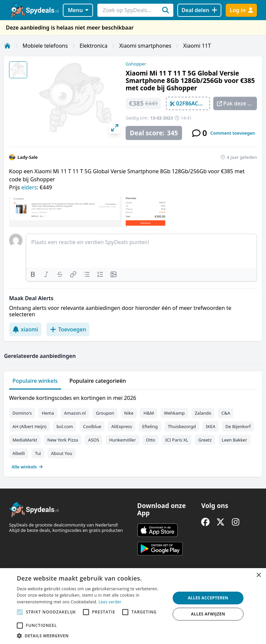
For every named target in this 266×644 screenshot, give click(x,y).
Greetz (205, 440)
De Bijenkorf (238, 426)
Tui (38, 453)
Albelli (19, 453)
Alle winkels (27, 467)
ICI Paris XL (177, 440)
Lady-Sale (28, 157)
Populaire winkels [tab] (35, 381)
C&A (226, 413)
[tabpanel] (133, 431)
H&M (149, 413)
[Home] (7, 46)
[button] (91, 636)
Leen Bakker (234, 440)
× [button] (258, 575)
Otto (151, 440)
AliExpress (122, 426)
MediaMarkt (25, 440)
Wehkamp (174, 413)
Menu (78, 10)
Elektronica (94, 46)
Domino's (22, 413)
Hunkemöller (122, 440)
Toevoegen (68, 329)
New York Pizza (63, 440)
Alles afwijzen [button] (208, 614)
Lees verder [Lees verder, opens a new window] (110, 602)
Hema (48, 413)
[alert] (133, 606)
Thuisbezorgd (182, 426)
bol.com (65, 426)
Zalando (203, 413)
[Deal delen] (199, 10)
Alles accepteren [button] (208, 598)
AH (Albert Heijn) (29, 426)
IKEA (211, 426)
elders (29, 187)
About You (62, 453)
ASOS (94, 440)
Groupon (105, 413)
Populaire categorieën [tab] (98, 381)
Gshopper (136, 64)
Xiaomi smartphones (145, 46)
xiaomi (25, 329)
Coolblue (92, 426)
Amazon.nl (75, 413)
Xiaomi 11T (197, 46)
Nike (129, 413)
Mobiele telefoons (45, 46)
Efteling (150, 426)
